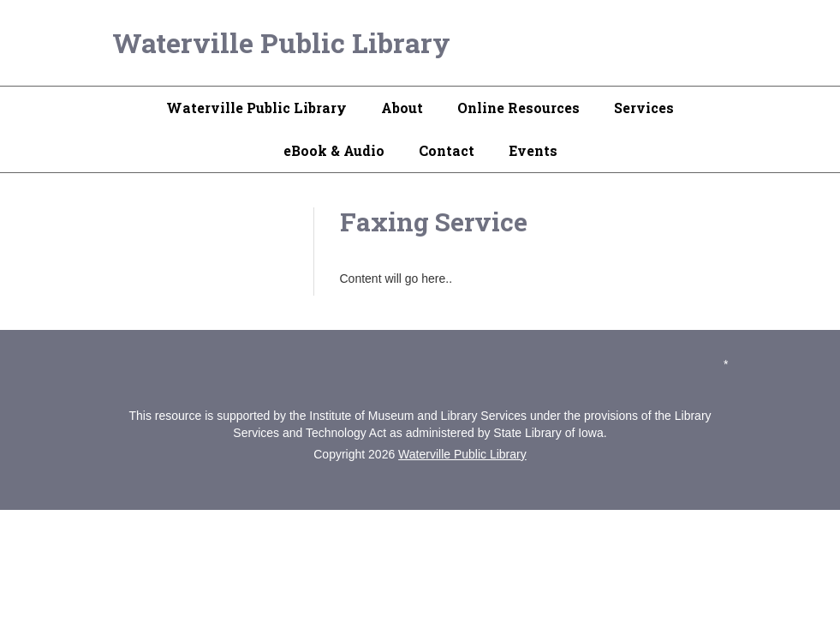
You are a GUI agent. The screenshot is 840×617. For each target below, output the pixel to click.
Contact (447, 150)
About (402, 108)
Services (644, 108)
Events (533, 150)
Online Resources (518, 108)
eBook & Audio (334, 150)
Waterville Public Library (281, 42)
